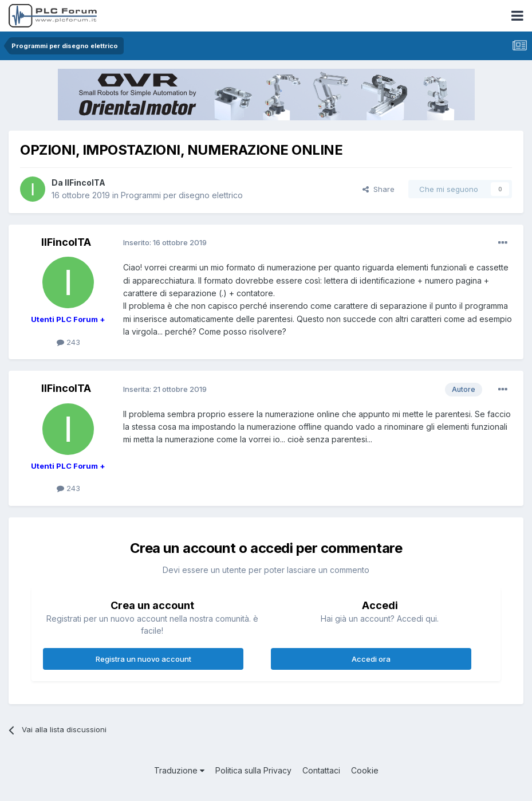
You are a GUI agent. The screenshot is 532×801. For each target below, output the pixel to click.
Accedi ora (371, 659)
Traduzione (179, 770)
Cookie (365, 770)
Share (379, 189)
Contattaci (321, 770)
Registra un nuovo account (143, 659)
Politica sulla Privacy (253, 770)
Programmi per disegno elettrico (182, 195)
